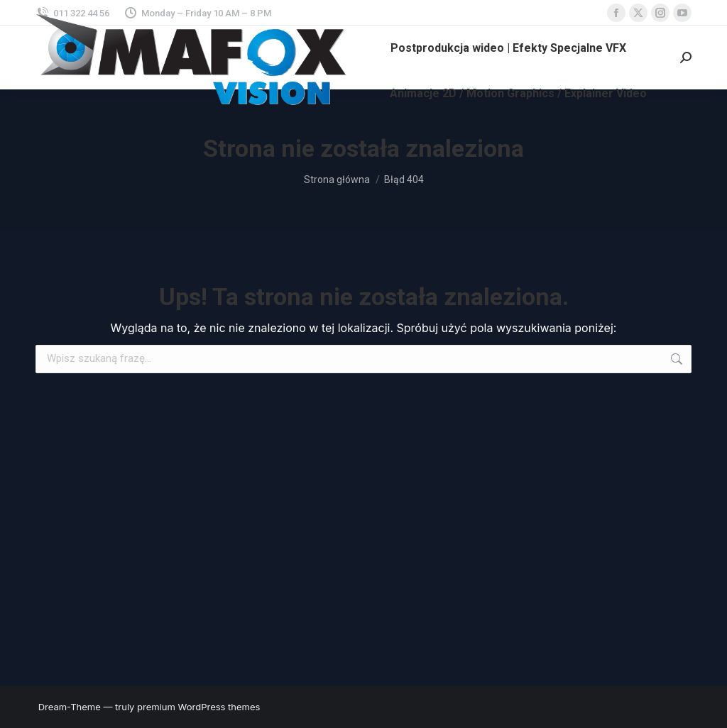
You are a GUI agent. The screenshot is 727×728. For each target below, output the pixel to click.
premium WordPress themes (198, 707)
